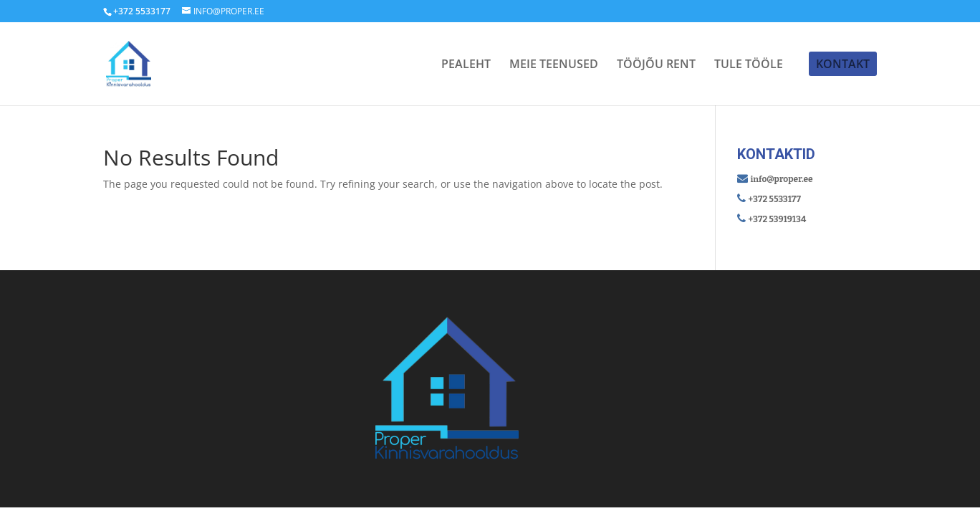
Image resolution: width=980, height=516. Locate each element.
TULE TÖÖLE (749, 65)
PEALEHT (466, 65)
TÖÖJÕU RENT (656, 65)
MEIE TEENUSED (554, 65)
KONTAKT (843, 64)
